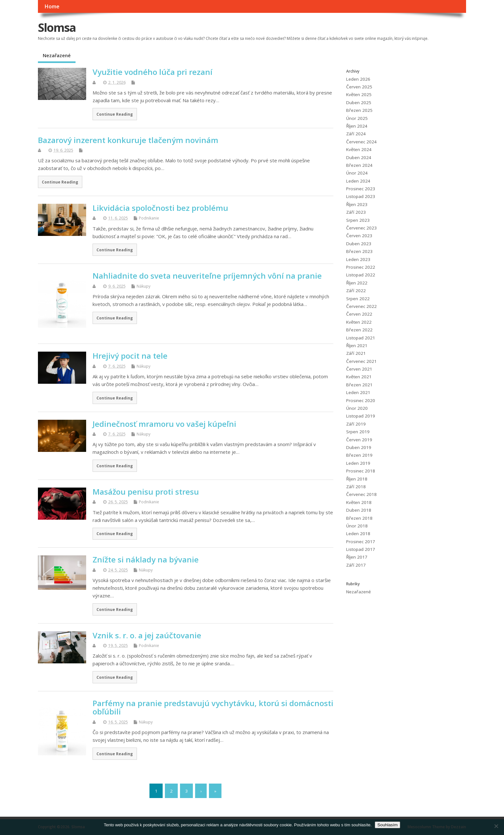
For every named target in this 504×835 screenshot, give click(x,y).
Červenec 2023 (361, 228)
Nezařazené (57, 55)
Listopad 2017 (361, 549)
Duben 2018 (359, 510)
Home (52, 6)
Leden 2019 (358, 463)
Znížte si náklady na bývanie (146, 559)
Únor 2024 (357, 173)
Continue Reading (115, 114)
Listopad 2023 (361, 196)
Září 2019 (356, 424)
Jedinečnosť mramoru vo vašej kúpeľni (164, 424)
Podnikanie (149, 218)
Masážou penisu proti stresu (146, 492)
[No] (496, 826)
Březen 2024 (359, 165)
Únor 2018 (357, 526)
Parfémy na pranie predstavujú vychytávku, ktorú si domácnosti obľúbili (213, 707)
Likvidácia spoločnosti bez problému (160, 208)
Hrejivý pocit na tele (130, 356)
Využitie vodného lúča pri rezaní (153, 72)
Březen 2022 (359, 330)
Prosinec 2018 (361, 471)
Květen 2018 (359, 502)
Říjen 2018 (357, 479)
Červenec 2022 (361, 306)
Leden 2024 (358, 181)
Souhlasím (387, 825)
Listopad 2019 (361, 416)
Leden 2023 (358, 259)
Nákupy (144, 286)
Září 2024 (356, 134)
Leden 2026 (358, 79)
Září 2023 (356, 212)
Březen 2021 (359, 385)
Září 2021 (356, 353)
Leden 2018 (358, 534)
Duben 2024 (359, 157)
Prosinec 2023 (361, 189)
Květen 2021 (359, 377)
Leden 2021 (358, 392)
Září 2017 (356, 565)
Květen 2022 (359, 322)
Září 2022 (356, 291)
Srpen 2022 (358, 299)
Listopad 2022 (361, 275)
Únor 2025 (357, 118)
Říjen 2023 (357, 204)
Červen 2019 (359, 440)
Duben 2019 (359, 447)
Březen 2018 (359, 518)
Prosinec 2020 (361, 400)
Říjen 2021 (357, 346)
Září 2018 (356, 487)
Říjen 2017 (357, 557)
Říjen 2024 (357, 126)
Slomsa (57, 27)
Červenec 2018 (361, 494)
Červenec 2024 (361, 142)
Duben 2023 (359, 244)
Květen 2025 (359, 94)
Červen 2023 (359, 236)
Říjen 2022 (357, 283)
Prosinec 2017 (361, 542)
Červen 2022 (359, 314)
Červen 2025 (359, 87)
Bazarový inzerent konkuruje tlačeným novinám (128, 140)
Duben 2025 (359, 103)
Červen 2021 (359, 369)
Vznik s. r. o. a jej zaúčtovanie (147, 635)
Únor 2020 (357, 408)
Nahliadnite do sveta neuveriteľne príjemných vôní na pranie (207, 276)
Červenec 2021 (361, 361)
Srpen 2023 (358, 220)
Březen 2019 (359, 455)
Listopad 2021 (361, 338)
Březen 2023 (359, 251)
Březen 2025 (359, 110)
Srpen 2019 (358, 432)
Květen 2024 (359, 149)
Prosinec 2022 (361, 267)
